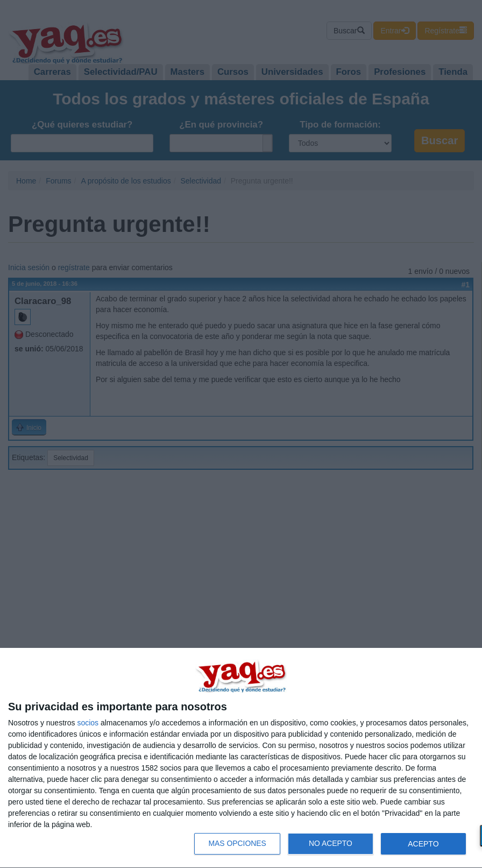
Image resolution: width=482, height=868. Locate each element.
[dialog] (241, 758)
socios (88, 723)
